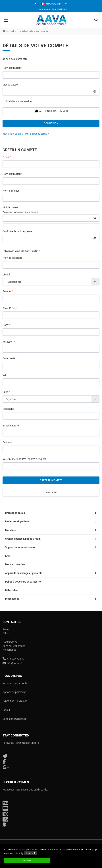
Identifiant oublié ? (13, 134)
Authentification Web (51, 111)
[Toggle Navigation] (6, 20)
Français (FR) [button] (52, 4)
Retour (6, 710)
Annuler (51, 492)
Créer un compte (51, 480)
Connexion (51, 123)
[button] (36, 4)
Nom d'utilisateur (12, 68)
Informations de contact (16, 683)
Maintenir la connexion (19, 101)
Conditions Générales (14, 719)
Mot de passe (10, 85)
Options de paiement (14, 692)
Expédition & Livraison (15, 701)
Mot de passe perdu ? (37, 134)
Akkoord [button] (27, 860)
